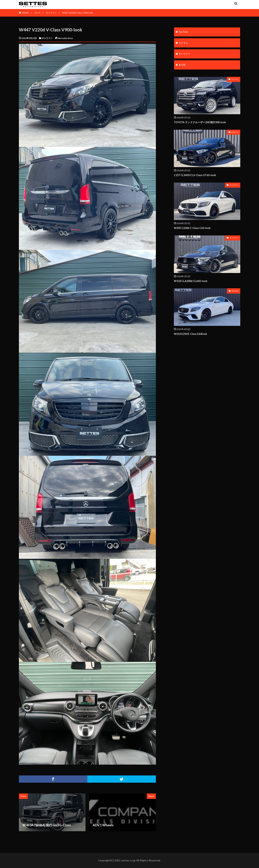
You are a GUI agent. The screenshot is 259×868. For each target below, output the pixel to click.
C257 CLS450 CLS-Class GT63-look (196, 176)
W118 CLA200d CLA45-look (192, 282)
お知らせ (235, 133)
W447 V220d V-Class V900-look (77, 13)
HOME (25, 13)
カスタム (184, 43)
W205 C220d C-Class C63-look (193, 229)
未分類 (182, 66)
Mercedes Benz (65, 38)
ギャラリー (51, 13)
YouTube (184, 32)
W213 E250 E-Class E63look (192, 334)
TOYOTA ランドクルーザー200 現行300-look (202, 123)
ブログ (37, 13)
